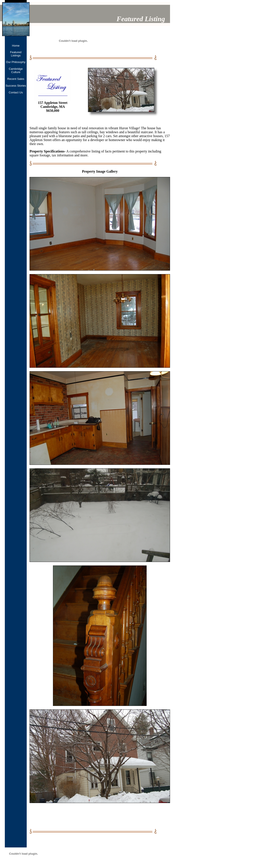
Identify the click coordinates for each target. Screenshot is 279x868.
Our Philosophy (16, 62)
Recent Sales (16, 79)
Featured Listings (16, 54)
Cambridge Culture (16, 70)
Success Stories (16, 86)
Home (16, 46)
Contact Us (16, 92)
